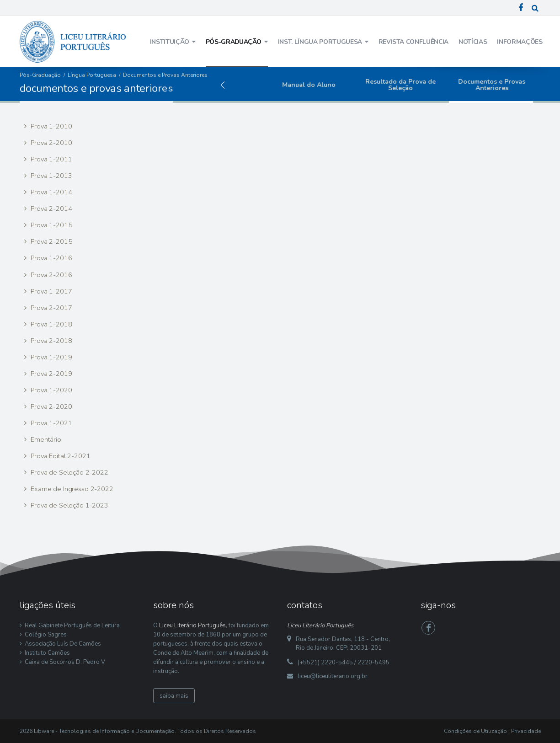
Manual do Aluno (323, 85)
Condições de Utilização (475, 731)
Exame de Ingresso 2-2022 (71, 489)
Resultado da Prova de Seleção (414, 85)
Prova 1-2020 (50, 390)
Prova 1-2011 (50, 159)
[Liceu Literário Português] (73, 41)
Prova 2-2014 (50, 208)
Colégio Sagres (46, 635)
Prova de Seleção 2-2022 (68, 472)
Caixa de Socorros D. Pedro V (65, 662)
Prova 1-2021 (50, 423)
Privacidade (526, 731)
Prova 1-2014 (50, 192)
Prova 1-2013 (50, 176)
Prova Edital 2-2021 (59, 456)
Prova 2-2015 (50, 241)
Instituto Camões (47, 653)
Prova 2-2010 (50, 143)
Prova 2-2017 (50, 308)
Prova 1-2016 (50, 258)
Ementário (45, 439)
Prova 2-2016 (50, 275)
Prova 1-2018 (50, 324)
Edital (231, 85)
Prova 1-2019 (50, 357)
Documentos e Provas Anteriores (505, 85)
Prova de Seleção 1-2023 (68, 505)
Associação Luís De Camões (63, 644)
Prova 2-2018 (50, 341)
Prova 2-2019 (50, 374)
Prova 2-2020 (50, 406)
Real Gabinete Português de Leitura (72, 625)
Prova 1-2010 (50, 126)
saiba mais (174, 696)
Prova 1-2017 (50, 291)
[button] (223, 85)
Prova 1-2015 (50, 225)
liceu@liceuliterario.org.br (333, 676)
